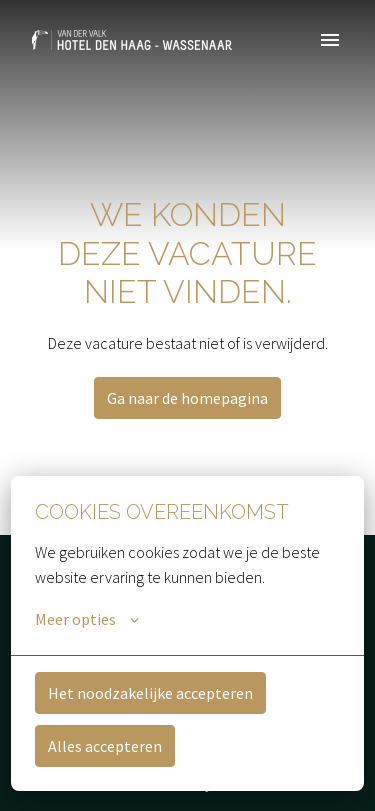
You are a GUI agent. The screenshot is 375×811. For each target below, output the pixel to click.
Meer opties (87, 619)
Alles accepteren (105, 746)
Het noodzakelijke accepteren (150, 693)
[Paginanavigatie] (330, 40)
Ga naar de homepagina (187, 398)
